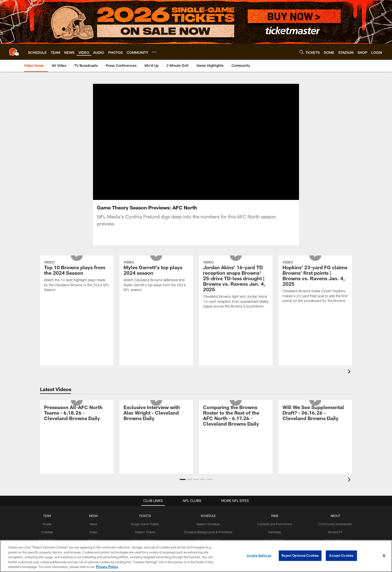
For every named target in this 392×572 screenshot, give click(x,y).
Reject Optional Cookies (300, 555)
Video (93, 532)
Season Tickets (145, 532)
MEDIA (93, 516)
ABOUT (335, 516)
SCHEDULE (208, 516)
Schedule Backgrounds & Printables (208, 532)
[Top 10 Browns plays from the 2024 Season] (77, 277)
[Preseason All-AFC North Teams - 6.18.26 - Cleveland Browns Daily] (77, 413)
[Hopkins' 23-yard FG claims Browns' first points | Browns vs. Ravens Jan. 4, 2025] (315, 282)
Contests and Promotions (275, 524)
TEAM (47, 516)
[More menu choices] (154, 52)
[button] (183, 479)
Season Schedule (208, 524)
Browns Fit (335, 532)
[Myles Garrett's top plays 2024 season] (156, 277)
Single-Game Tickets (145, 524)
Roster (47, 524)
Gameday (275, 532)
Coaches (47, 532)
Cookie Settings (259, 555)
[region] (196, 556)
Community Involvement (335, 524)
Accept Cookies (341, 555)
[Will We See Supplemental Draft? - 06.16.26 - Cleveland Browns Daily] (315, 413)
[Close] (384, 556)
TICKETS (145, 516)
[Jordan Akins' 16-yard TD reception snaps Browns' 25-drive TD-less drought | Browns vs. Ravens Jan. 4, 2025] (236, 285)
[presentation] (350, 372)
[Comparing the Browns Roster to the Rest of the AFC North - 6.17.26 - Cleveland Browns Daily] (236, 416)
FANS (275, 516)
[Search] (301, 52)
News (93, 524)
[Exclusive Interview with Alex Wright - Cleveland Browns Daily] (156, 413)
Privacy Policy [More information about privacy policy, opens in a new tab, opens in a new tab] (107, 567)
